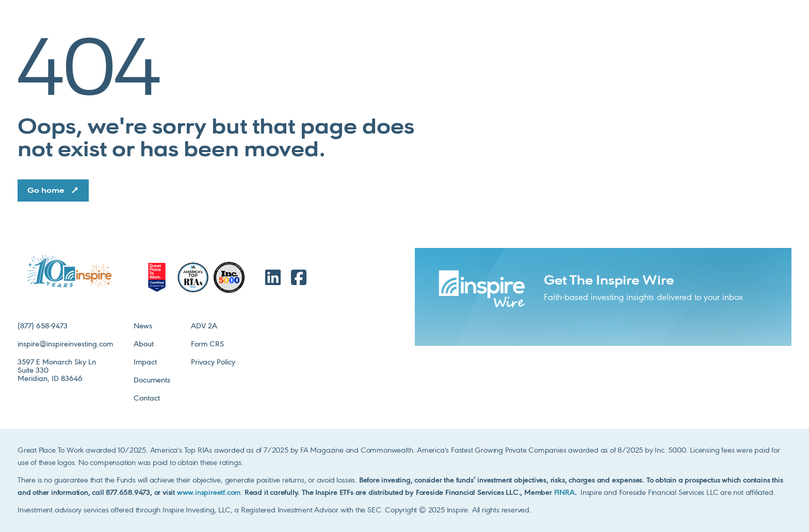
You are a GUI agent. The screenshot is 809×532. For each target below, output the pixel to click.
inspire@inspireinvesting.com (65, 344)
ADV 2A (204, 326)
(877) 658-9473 (43, 326)
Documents (152, 380)
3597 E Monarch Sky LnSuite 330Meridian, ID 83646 (57, 371)
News (143, 326)
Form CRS (207, 344)
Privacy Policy (213, 362)
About (144, 344)
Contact (147, 398)
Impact (145, 362)
